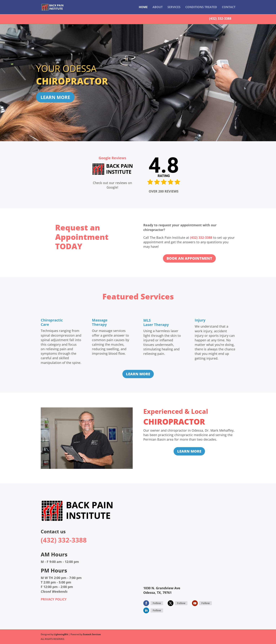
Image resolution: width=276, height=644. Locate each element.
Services (174, 8)
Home (143, 8)
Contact (229, 8)
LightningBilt (61, 634)
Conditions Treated (201, 8)
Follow (157, 603)
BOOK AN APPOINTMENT (189, 258)
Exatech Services (92, 634)
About (158, 8)
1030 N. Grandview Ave (162, 588)
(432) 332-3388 (220, 18)
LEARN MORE (55, 97)
